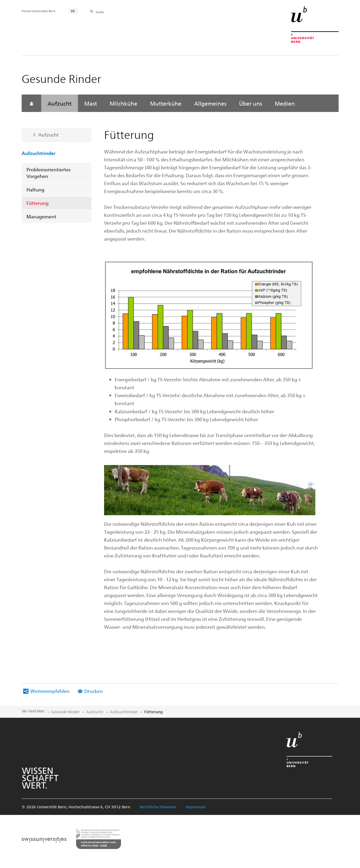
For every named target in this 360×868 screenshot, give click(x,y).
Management (41, 216)
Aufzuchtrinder (39, 153)
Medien (285, 103)
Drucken (93, 691)
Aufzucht (60, 103)
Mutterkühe (166, 103)
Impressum (196, 807)
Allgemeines (210, 103)
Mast (91, 103)
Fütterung (38, 203)
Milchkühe (123, 103)
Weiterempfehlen (50, 691)
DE (73, 11)
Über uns (251, 103)
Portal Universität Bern (39, 11)
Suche (100, 12)
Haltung (35, 189)
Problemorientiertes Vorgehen (48, 173)
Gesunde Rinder (65, 712)
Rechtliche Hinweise (158, 807)
